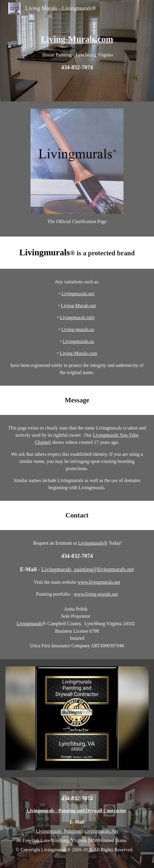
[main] (77, 51)
